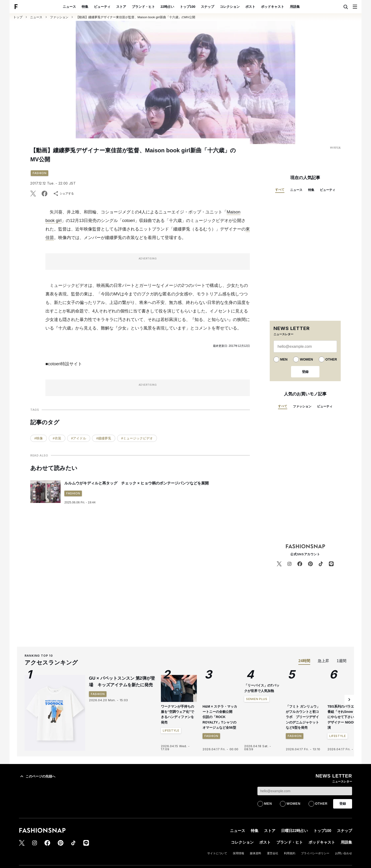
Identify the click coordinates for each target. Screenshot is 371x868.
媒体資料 (256, 853)
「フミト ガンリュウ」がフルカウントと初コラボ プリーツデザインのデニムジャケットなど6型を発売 (303, 717)
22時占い (168, 7)
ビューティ (102, 7)
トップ (18, 17)
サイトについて (217, 853)
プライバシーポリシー (315, 853)
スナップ (208, 7)
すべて (280, 190)
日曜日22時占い (295, 831)
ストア (121, 7)
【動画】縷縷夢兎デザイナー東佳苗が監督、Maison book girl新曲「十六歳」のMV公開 (136, 17)
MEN (284, 359)
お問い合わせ (344, 853)
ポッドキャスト (273, 7)
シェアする (63, 194)
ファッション (59, 17)
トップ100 (188, 7)
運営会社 (273, 853)
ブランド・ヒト (143, 7)
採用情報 (238, 853)
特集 (85, 7)
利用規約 (290, 853)
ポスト (250, 7)
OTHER (331, 359)
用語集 (295, 7)
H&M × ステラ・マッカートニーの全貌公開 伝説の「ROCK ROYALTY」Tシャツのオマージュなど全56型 (220, 717)
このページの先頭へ (37, 776)
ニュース (69, 7)
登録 (305, 372)
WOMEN (306, 359)
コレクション (230, 7)
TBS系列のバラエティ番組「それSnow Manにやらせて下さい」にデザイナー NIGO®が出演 (345, 717)
